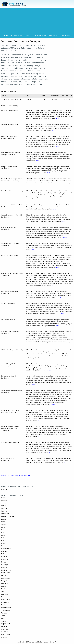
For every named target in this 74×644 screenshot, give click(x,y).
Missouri (4, 562)
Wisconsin (4, 632)
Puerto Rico (5, 602)
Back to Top (54, 642)
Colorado (4, 511)
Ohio (3, 592)
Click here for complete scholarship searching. (16, 475)
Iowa (3, 530)
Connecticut (5, 514)
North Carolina (6, 570)
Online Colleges (65, 35)
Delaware (4, 519)
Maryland (4, 551)
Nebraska (4, 575)
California (4, 508)
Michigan (4, 557)
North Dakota (6, 573)
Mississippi (5, 565)
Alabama (4, 500)
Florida (3, 522)
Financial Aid (18, 35)
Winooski (4, 489)
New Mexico (5, 583)
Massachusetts (6, 549)
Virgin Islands (6, 624)
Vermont (4, 626)
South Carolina (6, 608)
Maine (3, 554)
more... (58, 118)
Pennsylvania (5, 600)
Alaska (3, 498)
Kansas (4, 541)
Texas (3, 616)
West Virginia (5, 634)
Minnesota (5, 559)
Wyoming (4, 637)
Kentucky (4, 543)
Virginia (4, 621)
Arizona (4, 506)
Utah (3, 618)
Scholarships (8, 35)
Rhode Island (5, 605)
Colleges (27, 35)
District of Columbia (8, 516)
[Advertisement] (37, 21)
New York (4, 589)
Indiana (4, 538)
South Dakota (6, 610)
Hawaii (3, 527)
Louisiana (4, 546)
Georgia (4, 524)
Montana (4, 567)
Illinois (3, 535)
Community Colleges (39, 35)
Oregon (4, 597)
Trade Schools (53, 35)
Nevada (4, 586)
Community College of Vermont (12, 99)
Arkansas (4, 503)
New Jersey (5, 581)
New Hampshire (6, 578)
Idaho (3, 532)
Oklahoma (4, 594)
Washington (5, 629)
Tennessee (5, 613)
